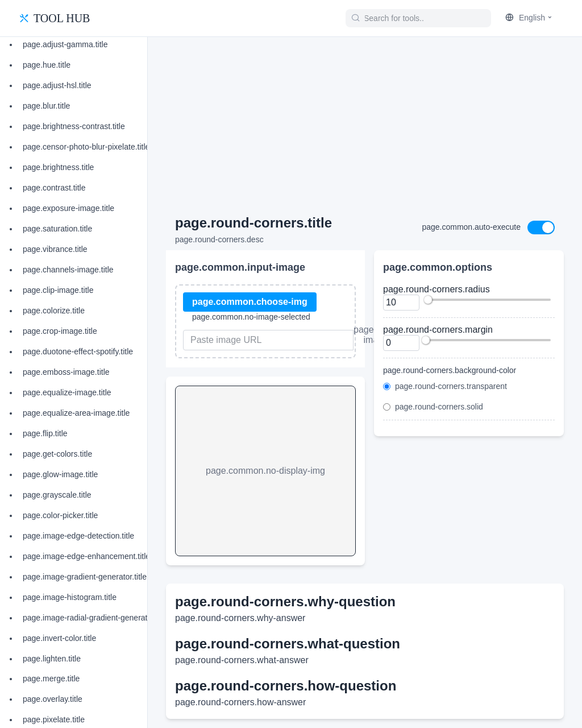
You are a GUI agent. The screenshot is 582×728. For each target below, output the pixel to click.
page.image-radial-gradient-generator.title (96, 618)
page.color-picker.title (60, 515)
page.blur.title (46, 106)
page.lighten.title (52, 659)
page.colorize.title (54, 311)
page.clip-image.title (58, 290)
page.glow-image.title (60, 474)
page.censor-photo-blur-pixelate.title (86, 147)
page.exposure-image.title (68, 208)
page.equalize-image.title (67, 392)
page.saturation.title (57, 229)
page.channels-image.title (68, 270)
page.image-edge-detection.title (78, 536)
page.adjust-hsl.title (57, 85)
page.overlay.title (53, 699)
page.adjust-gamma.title (65, 44)
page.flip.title (45, 433)
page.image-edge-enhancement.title (86, 556)
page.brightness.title (58, 167)
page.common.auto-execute (471, 227)
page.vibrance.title (55, 249)
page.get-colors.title (57, 454)
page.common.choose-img (250, 302)
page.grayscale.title (57, 495)
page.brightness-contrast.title (74, 126)
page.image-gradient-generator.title (85, 577)
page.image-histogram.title (70, 597)
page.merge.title (51, 679)
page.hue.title (47, 65)
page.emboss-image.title (66, 372)
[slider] (428, 300)
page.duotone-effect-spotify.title (78, 351)
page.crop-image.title (60, 331)
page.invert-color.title (59, 638)
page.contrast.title (54, 188)
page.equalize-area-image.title (76, 413)
